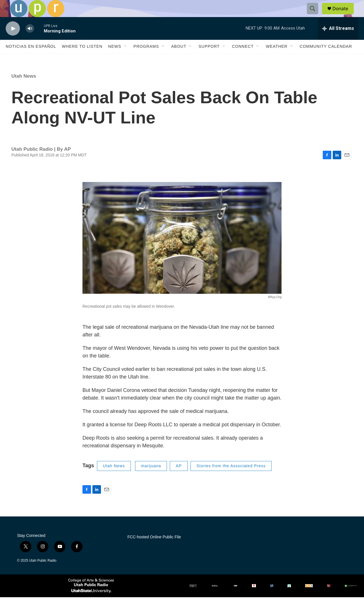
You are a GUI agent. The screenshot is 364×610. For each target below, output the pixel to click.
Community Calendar (326, 59)
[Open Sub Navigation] (125, 59)
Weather (277, 59)
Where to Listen (82, 59)
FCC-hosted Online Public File (154, 550)
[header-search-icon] (315, 15)
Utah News (24, 89)
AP (179, 479)
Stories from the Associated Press (231, 479)
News (115, 59)
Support (209, 59)
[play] (13, 41)
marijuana (151, 479)
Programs (146, 59)
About (179, 59)
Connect (243, 59)
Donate (344, 15)
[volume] (30, 41)
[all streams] (338, 41)
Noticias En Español (31, 59)
